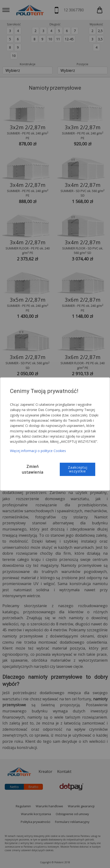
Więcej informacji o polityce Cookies (38, 451)
